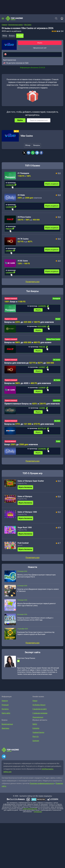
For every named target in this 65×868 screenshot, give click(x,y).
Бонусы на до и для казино (28, 342)
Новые (35, 701)
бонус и (15, 302)
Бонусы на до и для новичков (29, 424)
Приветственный (11, 299)
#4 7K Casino (23, 239)
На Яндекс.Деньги (39, 705)
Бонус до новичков (21, 444)
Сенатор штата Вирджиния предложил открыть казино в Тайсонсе (38, 590)
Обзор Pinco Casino (53, 339)
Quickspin (36, 741)
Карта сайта (6, 713)
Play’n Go (36, 737)
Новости (5, 701)
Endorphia (36, 728)
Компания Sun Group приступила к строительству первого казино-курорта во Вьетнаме (36, 633)
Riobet (58, 319)
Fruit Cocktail (23, 543)
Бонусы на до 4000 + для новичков (28, 383)
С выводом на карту (40, 709)
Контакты (5, 709)
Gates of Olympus (25, 496)
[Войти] (61, 18)
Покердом (56, 299)
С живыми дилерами (40, 713)
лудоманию (38, 812)
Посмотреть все (32, 282)
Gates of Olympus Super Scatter (31, 481)
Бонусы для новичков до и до (29, 363)
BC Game (57, 380)
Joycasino (57, 401)
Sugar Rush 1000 (25, 527)
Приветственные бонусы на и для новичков (32, 404)
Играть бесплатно (25, 487)
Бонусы (12, 36)
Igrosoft (20, 545)
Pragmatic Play (22, 483)
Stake (58, 441)
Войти (20, 120)
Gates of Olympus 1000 (27, 512)
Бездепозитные (7, 724)
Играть (40, 43)
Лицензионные (38, 717)
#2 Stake (21, 195)
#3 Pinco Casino (24, 217)
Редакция (5, 705)
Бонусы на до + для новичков (29, 322)
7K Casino (57, 360)
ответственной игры (30, 809)
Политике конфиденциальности (42, 783)
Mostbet (57, 421)
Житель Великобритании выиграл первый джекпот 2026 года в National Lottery (36, 605)
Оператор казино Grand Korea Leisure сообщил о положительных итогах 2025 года (35, 619)
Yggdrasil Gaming (38, 732)
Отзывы (20, 36)
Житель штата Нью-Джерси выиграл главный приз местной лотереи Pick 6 (36, 576)
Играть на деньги (52, 184)
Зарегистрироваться (39, 120)
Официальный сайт (40, 48)
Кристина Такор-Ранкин (26, 658)
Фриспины (5, 728)
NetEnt (35, 724)
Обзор (5, 36)
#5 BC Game (23, 261)
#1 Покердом (23, 173)
